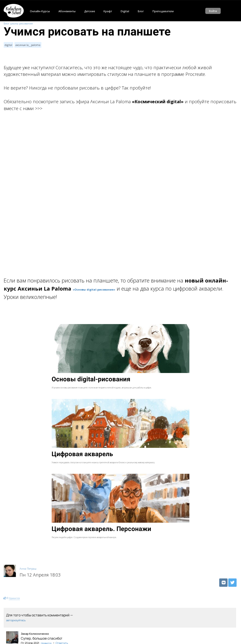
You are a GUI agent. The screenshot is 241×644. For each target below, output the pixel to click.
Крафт (108, 11)
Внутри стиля (12, 629)
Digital (125, 11)
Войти (213, 11)
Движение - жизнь (15, 602)
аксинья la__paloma (28, 45)
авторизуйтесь (16, 545)
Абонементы (67, 11)
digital (8, 45)
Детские (90, 11)
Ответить (62, 568)
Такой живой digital (16, 608)
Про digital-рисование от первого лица (28, 615)
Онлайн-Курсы (40, 11)
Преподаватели (163, 11)
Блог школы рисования (18, 23)
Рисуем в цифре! (14, 622)
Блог (141, 11)
